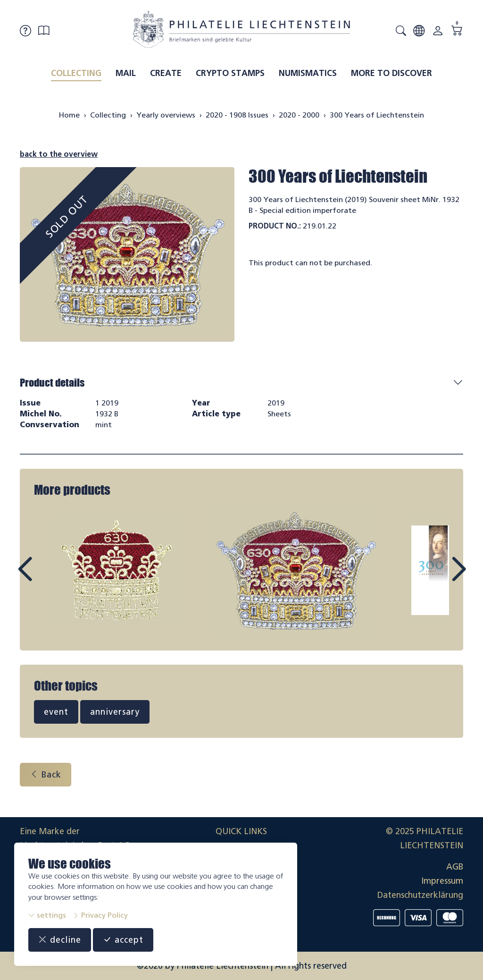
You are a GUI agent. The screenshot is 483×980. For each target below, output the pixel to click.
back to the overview (59, 154)
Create (166, 73)
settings (47, 915)
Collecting (76, 73)
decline (60, 940)
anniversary (115, 712)
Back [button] (46, 775)
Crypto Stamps (230, 73)
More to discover (391, 73)
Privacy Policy (100, 915)
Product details (52, 383)
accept (123, 940)
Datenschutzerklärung (420, 895)
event (56, 712)
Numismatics (308, 73)
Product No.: (275, 226)
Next (437, 578)
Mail (126, 73)
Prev (46, 578)
